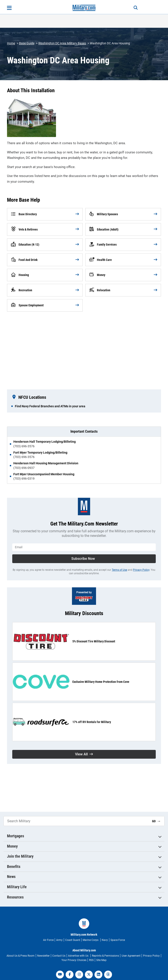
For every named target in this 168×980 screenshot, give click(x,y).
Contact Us (59, 956)
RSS (91, 960)
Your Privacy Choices (74, 960)
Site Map (101, 960)
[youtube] (60, 975)
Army (59, 940)
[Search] (136, 8)
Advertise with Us (79, 956)
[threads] (108, 975)
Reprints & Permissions (105, 956)
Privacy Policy (141, 570)
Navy (105, 940)
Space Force (118, 940)
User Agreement (131, 956)
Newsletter (43, 956)
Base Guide (27, 43)
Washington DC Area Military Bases (62, 43)
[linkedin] (98, 975)
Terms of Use (119, 570)
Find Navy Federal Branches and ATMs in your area (50, 406)
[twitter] (89, 975)
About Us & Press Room (21, 956)
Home (11, 43)
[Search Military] (76, 821)
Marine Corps (91, 940)
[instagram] (79, 975)
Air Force (48, 940)
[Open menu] (9, 8)
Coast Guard (73, 940)
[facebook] (70, 975)
